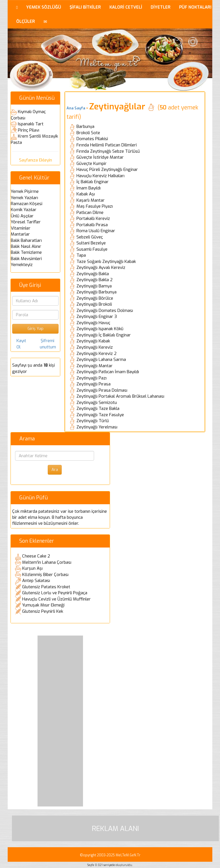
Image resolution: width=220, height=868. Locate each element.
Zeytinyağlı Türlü (93, 421)
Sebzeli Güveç (90, 237)
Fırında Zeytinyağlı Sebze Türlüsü (108, 151)
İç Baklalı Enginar (93, 182)
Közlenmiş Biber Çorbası (45, 575)
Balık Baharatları (26, 240)
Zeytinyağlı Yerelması (97, 427)
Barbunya (85, 126)
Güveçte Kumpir (92, 164)
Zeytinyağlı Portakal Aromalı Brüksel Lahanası (120, 396)
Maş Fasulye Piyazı (95, 206)
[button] (45, 21)
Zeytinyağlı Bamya (94, 286)
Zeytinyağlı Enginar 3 (97, 316)
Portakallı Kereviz (93, 218)
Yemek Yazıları (24, 198)
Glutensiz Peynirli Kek (43, 611)
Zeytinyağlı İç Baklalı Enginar (104, 335)
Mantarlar (20, 234)
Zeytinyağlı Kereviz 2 (96, 354)
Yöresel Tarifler (26, 222)
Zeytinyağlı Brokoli (94, 304)
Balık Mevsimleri (26, 259)
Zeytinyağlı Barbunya (96, 292)
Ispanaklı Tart (31, 124)
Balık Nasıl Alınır (26, 246)
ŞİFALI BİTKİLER (85, 7)
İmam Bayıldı (89, 188)
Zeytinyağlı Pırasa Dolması (102, 390)
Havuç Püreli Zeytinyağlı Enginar (107, 169)
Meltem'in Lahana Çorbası (47, 562)
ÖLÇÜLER (26, 21)
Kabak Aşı (86, 194)
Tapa (81, 255)
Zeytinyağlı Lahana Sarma (101, 360)
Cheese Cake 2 (36, 556)
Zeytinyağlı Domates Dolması (105, 311)
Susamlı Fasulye (92, 249)
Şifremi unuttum (48, 344)
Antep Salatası (36, 581)
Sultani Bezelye (91, 243)
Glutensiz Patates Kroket (46, 587)
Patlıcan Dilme (90, 213)
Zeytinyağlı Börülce (95, 298)
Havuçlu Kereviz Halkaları (100, 176)
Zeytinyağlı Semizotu (97, 403)
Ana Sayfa (76, 108)
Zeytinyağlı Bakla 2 (95, 280)
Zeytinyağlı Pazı (92, 378)
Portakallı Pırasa (92, 225)
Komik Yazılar (24, 210)
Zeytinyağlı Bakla (93, 274)
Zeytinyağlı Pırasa (94, 384)
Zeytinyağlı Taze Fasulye (100, 415)
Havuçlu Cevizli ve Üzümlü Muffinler (56, 599)
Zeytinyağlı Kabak (93, 341)
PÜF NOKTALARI (195, 7)
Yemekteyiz (22, 265)
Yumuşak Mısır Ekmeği (43, 605)
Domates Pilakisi (92, 139)
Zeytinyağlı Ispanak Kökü (100, 329)
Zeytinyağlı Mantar (95, 366)
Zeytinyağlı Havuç (93, 323)
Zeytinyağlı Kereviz (95, 347)
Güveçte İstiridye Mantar (100, 157)
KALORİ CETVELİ (126, 7)
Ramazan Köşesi (27, 204)
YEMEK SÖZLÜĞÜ (44, 7)
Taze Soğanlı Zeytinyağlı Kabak (106, 262)
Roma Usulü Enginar (96, 231)
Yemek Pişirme (25, 191)
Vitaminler (21, 228)
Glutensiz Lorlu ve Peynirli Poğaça (55, 593)
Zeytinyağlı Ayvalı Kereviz (101, 267)
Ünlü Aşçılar (22, 216)
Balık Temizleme (26, 252)
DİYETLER (161, 7)
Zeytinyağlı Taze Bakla (98, 409)
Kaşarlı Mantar (91, 200)
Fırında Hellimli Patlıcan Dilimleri (107, 145)
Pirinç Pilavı (29, 130)
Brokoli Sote (88, 133)
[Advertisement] (60, 721)
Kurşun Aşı (32, 568)
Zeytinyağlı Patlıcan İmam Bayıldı (108, 372)
